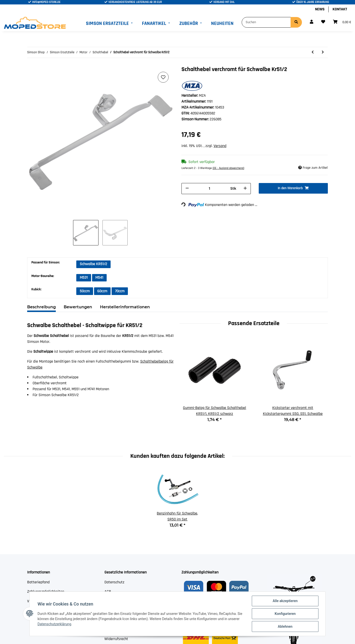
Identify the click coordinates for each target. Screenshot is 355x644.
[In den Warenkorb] (293, 188)
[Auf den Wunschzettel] (163, 77)
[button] (312, 22)
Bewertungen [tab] (78, 307)
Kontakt (340, 9)
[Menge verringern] (187, 189)
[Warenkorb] (342, 22)
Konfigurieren (285, 614)
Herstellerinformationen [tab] (125, 307)
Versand (220, 146)
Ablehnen (285, 626)
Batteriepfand (38, 582)
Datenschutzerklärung (54, 624)
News (320, 9)
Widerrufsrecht (116, 639)
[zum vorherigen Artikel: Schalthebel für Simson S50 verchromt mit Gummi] (313, 52)
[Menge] (210, 189)
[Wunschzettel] (323, 22)
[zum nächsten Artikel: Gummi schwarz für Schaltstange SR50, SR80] (323, 52)
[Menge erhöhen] (245, 189)
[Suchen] (266, 22)
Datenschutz (114, 582)
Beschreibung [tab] (41, 307)
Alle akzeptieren (285, 601)
